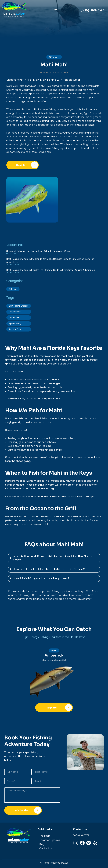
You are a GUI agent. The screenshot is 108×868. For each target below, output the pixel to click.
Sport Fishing (15, 324)
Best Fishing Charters (19, 306)
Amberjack (54, 655)
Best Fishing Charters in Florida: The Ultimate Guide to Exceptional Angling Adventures (51, 270)
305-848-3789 (81, 835)
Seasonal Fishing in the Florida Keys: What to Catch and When (38, 251)
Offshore (13, 289)
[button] (56, 10)
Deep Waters (15, 312)
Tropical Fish (15, 329)
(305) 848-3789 (93, 10)
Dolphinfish (14, 318)
